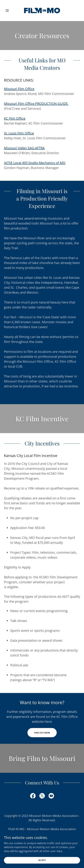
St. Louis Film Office (19, 133)
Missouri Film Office (19, 89)
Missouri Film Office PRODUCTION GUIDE (36, 104)
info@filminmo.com (42, 842)
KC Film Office (15, 118)
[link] (42, 11)
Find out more (42, 733)
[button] (10, 11)
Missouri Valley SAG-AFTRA (24, 148)
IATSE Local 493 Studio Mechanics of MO (35, 163)
